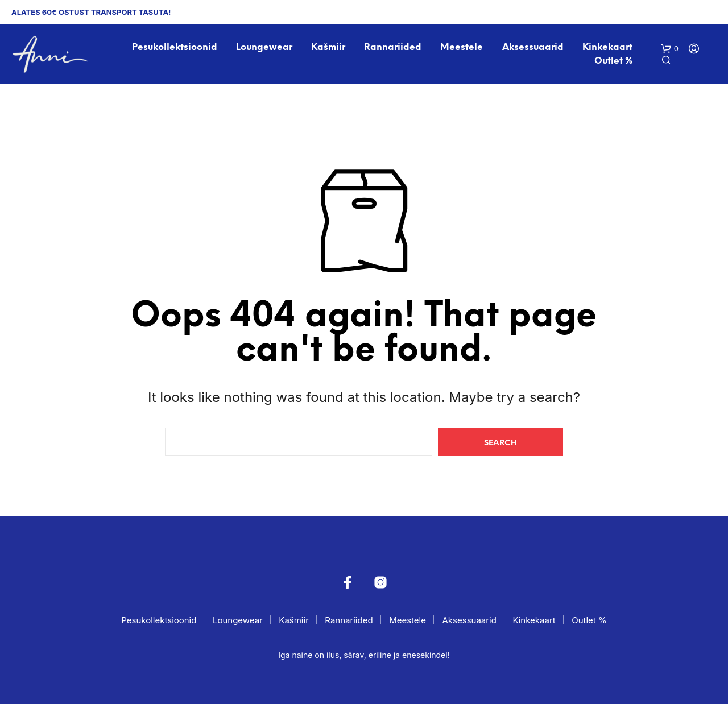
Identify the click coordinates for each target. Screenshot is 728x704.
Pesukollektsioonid (175, 47)
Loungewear (264, 47)
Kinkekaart (607, 47)
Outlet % (613, 61)
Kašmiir (328, 47)
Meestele (462, 47)
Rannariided (393, 47)
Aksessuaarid (533, 47)
